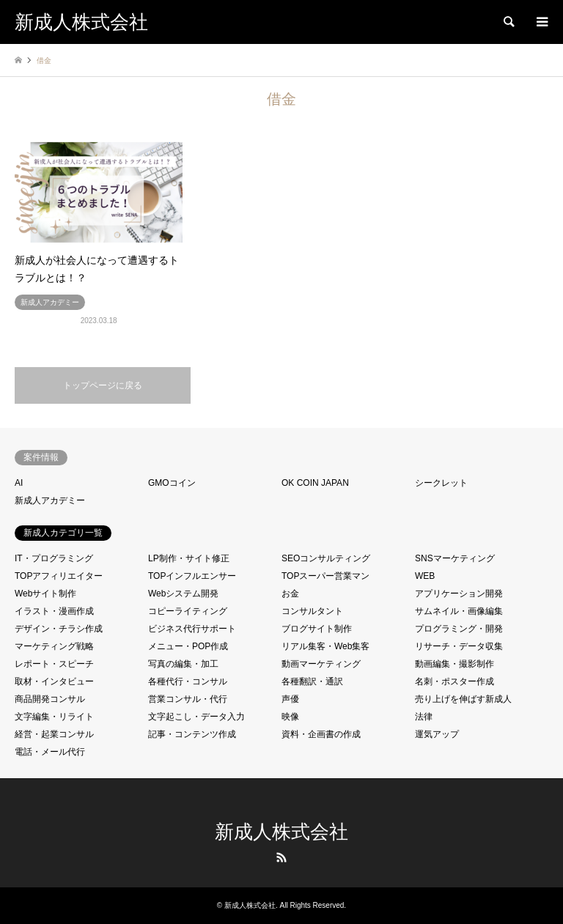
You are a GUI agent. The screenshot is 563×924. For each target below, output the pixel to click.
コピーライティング (188, 611)
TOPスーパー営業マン (325, 576)
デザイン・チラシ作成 (59, 629)
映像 (290, 717)
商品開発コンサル (50, 699)
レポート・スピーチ (54, 664)
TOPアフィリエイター (59, 576)
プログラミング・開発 (459, 629)
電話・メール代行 (50, 752)
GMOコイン (172, 483)
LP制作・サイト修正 (189, 558)
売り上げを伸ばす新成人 (463, 699)
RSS (281, 857)
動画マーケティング (321, 664)
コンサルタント (312, 611)
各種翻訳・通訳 (312, 681)
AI (19, 483)
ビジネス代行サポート (192, 629)
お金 (290, 594)
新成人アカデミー (50, 500)
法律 (424, 717)
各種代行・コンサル (188, 681)
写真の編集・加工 (183, 664)
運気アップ (437, 734)
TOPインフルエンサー (192, 576)
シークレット (441, 483)
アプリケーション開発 (459, 594)
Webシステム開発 (183, 594)
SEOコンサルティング (326, 558)
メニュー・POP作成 (188, 646)
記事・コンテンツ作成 (192, 734)
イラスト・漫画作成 (54, 611)
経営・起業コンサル (54, 734)
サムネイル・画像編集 (459, 611)
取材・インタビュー (54, 681)
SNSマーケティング (455, 558)
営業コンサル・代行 (188, 699)
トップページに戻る (103, 385)
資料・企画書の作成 (321, 734)
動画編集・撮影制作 (455, 664)
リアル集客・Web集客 (325, 646)
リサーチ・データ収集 (459, 646)
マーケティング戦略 (54, 646)
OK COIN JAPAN (315, 483)
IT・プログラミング (54, 558)
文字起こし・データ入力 (196, 717)
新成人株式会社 (281, 832)
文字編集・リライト (54, 717)
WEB (425, 576)
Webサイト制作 (45, 594)
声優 (290, 699)
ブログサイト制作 (317, 629)
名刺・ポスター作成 (455, 681)
